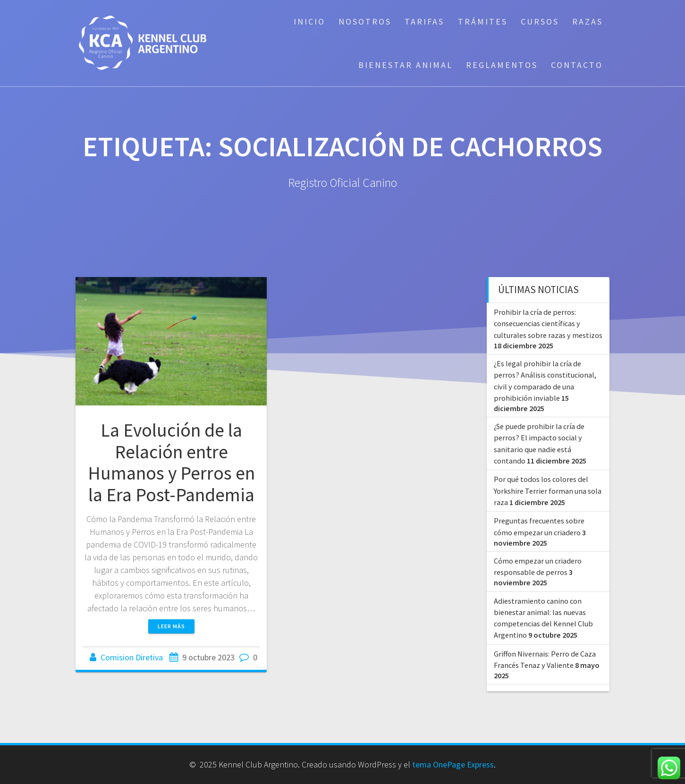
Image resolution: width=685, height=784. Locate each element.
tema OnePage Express (453, 764)
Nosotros (365, 21)
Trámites (483, 21)
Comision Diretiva (132, 657)
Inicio (309, 21)
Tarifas (424, 21)
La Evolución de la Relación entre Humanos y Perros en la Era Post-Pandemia (171, 462)
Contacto (577, 65)
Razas (588, 21)
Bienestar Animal (406, 65)
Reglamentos (502, 65)
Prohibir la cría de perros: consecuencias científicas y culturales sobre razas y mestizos (548, 324)
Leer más (171, 626)
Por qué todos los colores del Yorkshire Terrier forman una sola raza (548, 491)
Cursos (540, 21)
